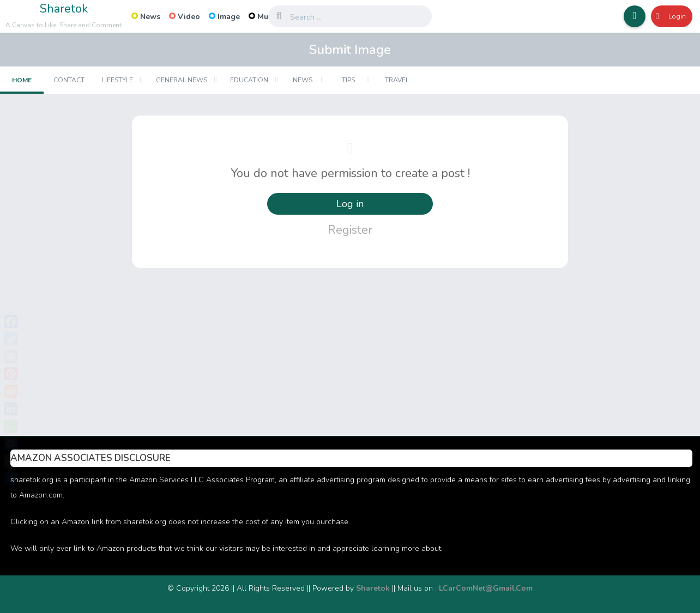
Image (224, 17)
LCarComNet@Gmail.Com (486, 588)
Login (671, 16)
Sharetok (64, 9)
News (146, 17)
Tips (348, 80)
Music (263, 17)
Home (22, 80)
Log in (350, 204)
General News (182, 80)
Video (185, 17)
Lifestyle (117, 80)
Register (350, 230)
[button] (635, 16)
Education (249, 80)
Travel (397, 80)
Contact (69, 80)
